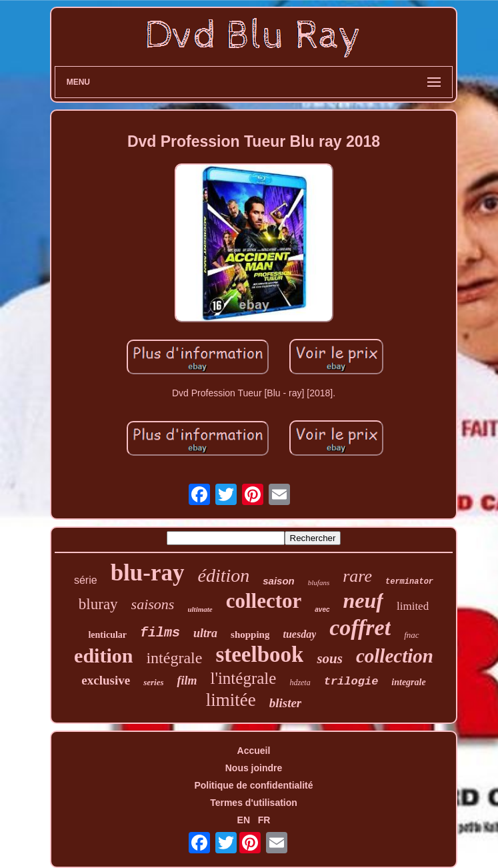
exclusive (106, 680)
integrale (408, 682)
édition (224, 575)
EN (244, 820)
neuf (363, 600)
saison (279, 581)
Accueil (254, 751)
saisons (153, 604)
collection (395, 656)
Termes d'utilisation (254, 803)
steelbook (259, 655)
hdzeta (300, 683)
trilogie (351, 682)
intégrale (174, 658)
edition (103, 656)
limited (413, 606)
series (153, 682)
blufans (319, 582)
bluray (98, 604)
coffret (360, 627)
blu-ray (148, 573)
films (160, 633)
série (86, 580)
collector (264, 601)
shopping (250, 634)
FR (264, 820)
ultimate (200, 609)
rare (357, 576)
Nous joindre (254, 768)
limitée (231, 700)
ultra (205, 633)
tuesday (299, 634)
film (187, 681)
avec (322, 609)
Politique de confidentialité (253, 785)
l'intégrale (243, 678)
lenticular (107, 635)
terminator (409, 582)
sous (330, 659)
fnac (411, 635)
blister (286, 703)
